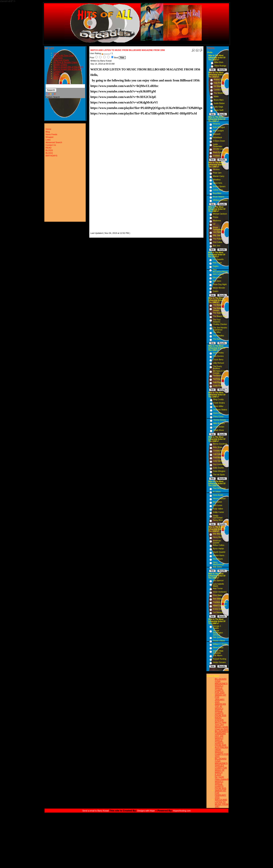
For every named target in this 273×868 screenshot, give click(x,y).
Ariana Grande (220, 79)
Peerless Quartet (220, 602)
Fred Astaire (218, 458)
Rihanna (216, 124)
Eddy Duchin (218, 468)
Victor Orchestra (220, 592)
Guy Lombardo (219, 464)
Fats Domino (218, 356)
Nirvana (216, 169)
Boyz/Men (217, 193)
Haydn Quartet (219, 552)
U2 (214, 224)
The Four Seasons (217, 321)
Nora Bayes (218, 559)
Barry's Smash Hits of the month (69, 67)
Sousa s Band (219, 641)
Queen (216, 291)
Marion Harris (219, 555)
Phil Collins (218, 242)
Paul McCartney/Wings (220, 271)
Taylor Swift (218, 110)
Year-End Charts (61, 60)
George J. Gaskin (217, 627)
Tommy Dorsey (220, 420)
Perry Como (218, 417)
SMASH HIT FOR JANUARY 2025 (220, 698)
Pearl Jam (217, 173)
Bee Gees (217, 281)
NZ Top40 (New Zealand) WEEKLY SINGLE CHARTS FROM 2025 (222, 783)
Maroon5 (217, 134)
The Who (217, 332)
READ (57, 74)
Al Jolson (217, 492)
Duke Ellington (219, 471)
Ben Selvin (217, 502)
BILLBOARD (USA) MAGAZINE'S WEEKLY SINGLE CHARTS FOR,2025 (221, 686)
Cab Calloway (219, 454)
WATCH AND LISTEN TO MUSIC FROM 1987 (222, 803)
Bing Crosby (218, 399)
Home (56, 53)
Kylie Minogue (219, 127)
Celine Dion (218, 190)
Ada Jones (217, 567)
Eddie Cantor (218, 512)
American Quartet (217, 542)
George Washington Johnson (218, 633)
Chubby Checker (220, 324)
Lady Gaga (218, 107)
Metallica (217, 180)
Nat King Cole (219, 379)
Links (48, 140)
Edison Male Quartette (218, 652)
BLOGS (57, 76)
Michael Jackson (220, 214)
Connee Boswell (220, 451)
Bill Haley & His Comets (219, 372)
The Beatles (218, 305)
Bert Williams (218, 599)
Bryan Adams (218, 197)
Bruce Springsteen (218, 229)
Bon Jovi (217, 246)
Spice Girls (217, 183)
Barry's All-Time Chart (64, 55)
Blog (48, 132)
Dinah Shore (219, 430)
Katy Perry (218, 83)
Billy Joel (217, 235)
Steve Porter (218, 648)
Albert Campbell (220, 606)
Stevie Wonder (219, 288)
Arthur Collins (219, 545)
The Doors (217, 339)
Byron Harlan (218, 549)
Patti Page (217, 382)
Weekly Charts (60, 65)
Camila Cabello (220, 90)
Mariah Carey (219, 176)
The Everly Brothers (217, 367)
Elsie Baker (218, 595)
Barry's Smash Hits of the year (68, 69)
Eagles (216, 266)
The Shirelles (218, 336)
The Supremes (219, 313)
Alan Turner (218, 589)
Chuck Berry (218, 360)
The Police (217, 239)
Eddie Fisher (218, 386)
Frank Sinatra (219, 403)
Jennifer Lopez (219, 149)
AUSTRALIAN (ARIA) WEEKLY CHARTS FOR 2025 (222, 752)
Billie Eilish (219, 62)
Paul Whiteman (219, 488)
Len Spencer (218, 581)
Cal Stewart (218, 612)
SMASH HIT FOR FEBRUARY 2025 (220, 794)
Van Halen (217, 232)
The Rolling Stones (218, 309)
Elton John (217, 278)
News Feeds (51, 134)
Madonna (217, 221)
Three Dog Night (220, 284)
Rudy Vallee (218, 509)
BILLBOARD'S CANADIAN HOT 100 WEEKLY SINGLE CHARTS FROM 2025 (222, 738)
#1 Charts (58, 58)
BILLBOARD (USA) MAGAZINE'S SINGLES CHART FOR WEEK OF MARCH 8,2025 (221, 767)
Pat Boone (217, 376)
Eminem (216, 156)
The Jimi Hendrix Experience (220, 329)
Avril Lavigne (218, 131)
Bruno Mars (219, 100)
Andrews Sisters (220, 410)
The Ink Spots (219, 475)
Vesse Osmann (219, 662)
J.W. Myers (218, 656)
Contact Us (59, 71)
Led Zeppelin (218, 259)
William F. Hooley (220, 644)
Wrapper (50, 137)
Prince (216, 217)
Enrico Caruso (219, 609)
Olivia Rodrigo (220, 66)
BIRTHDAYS (60, 78)
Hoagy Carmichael (218, 517)
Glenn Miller (218, 406)
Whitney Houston (220, 200)
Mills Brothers (219, 423)
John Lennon (218, 274)
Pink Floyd (217, 263)
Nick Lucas (218, 505)
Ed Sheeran (219, 86)
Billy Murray (218, 534)
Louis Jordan (219, 427)
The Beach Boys (220, 316)
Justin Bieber (219, 103)
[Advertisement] (102, 174)
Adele (216, 97)
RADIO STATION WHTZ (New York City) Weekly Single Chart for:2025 (221, 723)
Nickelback (217, 138)
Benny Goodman (220, 444)
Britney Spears (219, 186)
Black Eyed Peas (220, 152)
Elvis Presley (218, 353)
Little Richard (218, 363)
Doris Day (217, 413)
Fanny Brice (218, 520)
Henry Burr (217, 537)
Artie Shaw (218, 447)
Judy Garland (219, 461)
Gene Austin (218, 495)
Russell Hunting (220, 659)
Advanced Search (54, 142)
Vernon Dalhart (219, 499)
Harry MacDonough (218, 563)
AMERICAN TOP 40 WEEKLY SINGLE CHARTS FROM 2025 (220, 710)
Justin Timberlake (218, 145)
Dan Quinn (217, 637)
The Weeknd (219, 93)
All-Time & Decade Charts (66, 62)
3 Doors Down (219, 141)
